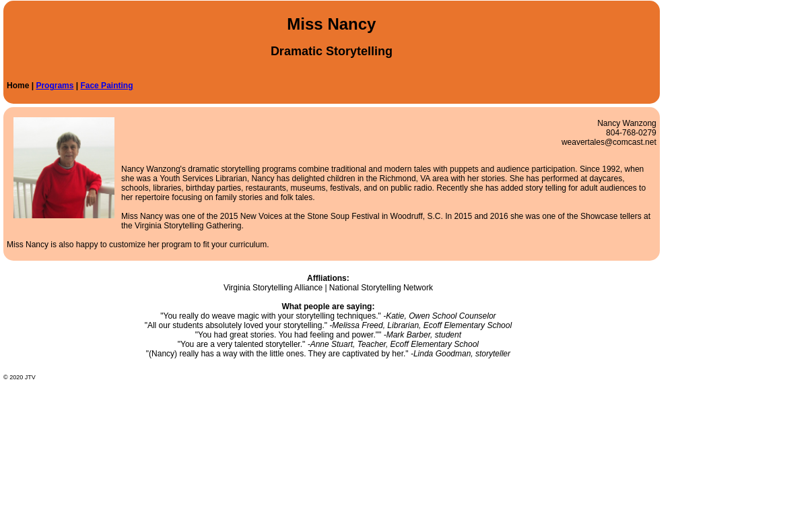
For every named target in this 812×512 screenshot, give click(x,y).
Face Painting (106, 86)
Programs (55, 86)
